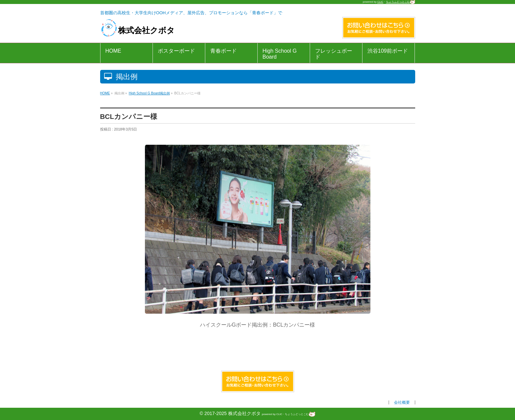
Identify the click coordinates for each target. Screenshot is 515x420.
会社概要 (402, 402)
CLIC (380, 2)
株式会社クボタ (138, 30)
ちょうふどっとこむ (401, 2)
